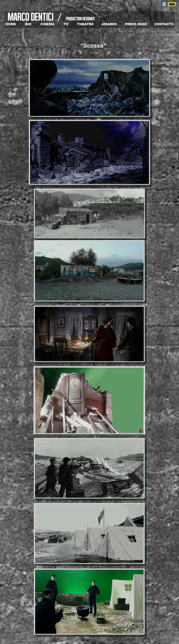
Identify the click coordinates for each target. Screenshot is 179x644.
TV (66, 24)
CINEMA (47, 24)
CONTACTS (164, 24)
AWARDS (109, 24)
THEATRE (85, 24)
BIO (28, 24)
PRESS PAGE (136, 24)
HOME (11, 24)
